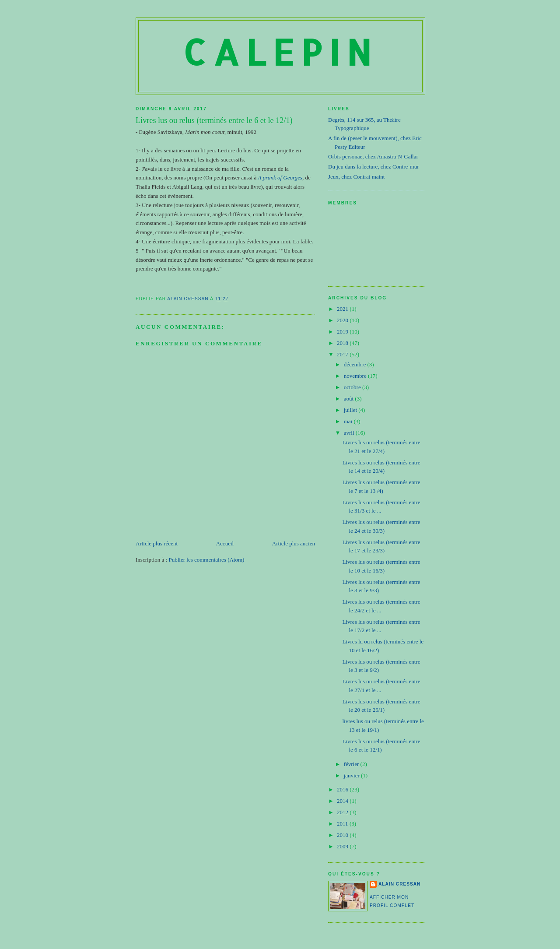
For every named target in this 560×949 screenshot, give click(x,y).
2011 (343, 824)
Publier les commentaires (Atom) (206, 560)
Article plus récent (157, 543)
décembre (356, 364)
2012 (343, 812)
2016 (343, 789)
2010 (343, 835)
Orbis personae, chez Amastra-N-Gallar (373, 156)
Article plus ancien (294, 543)
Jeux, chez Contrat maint (356, 177)
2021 (343, 309)
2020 (343, 320)
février (352, 764)
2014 (343, 801)
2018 (343, 343)
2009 (343, 846)
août (350, 399)
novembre (356, 376)
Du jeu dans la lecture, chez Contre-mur (374, 167)
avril (350, 433)
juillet (351, 410)
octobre (353, 387)
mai (349, 421)
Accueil (225, 543)
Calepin (280, 52)
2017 (343, 354)
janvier (352, 775)
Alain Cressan (399, 884)
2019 (343, 332)
